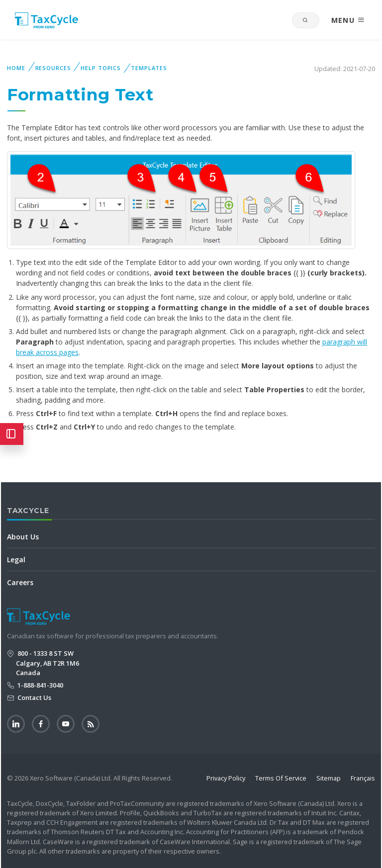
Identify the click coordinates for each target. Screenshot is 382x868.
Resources (53, 68)
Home (16, 68)
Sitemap (329, 778)
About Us (23, 537)
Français (363, 778)
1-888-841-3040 (40, 685)
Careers (20, 582)
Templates (149, 68)
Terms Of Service (281, 778)
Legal (16, 560)
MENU (348, 20)
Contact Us (34, 697)
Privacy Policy (226, 778)
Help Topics (101, 68)
